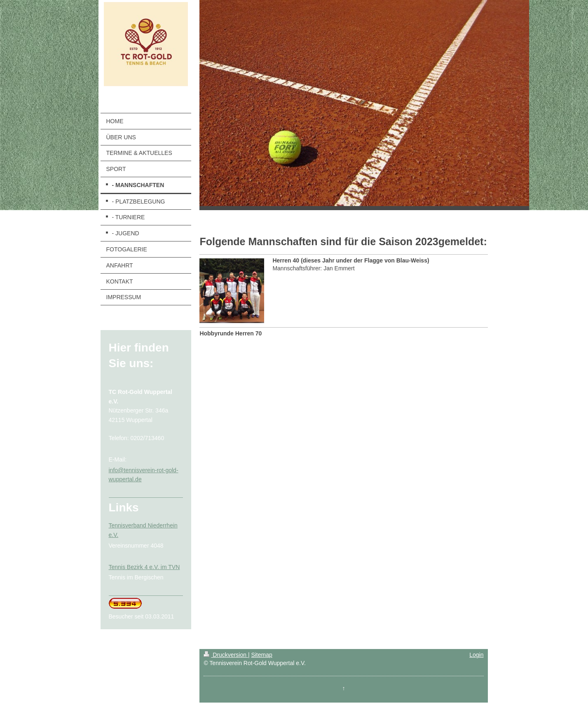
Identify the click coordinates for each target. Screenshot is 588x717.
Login (476, 655)
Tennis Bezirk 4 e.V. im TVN (144, 567)
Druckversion (226, 655)
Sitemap (261, 655)
